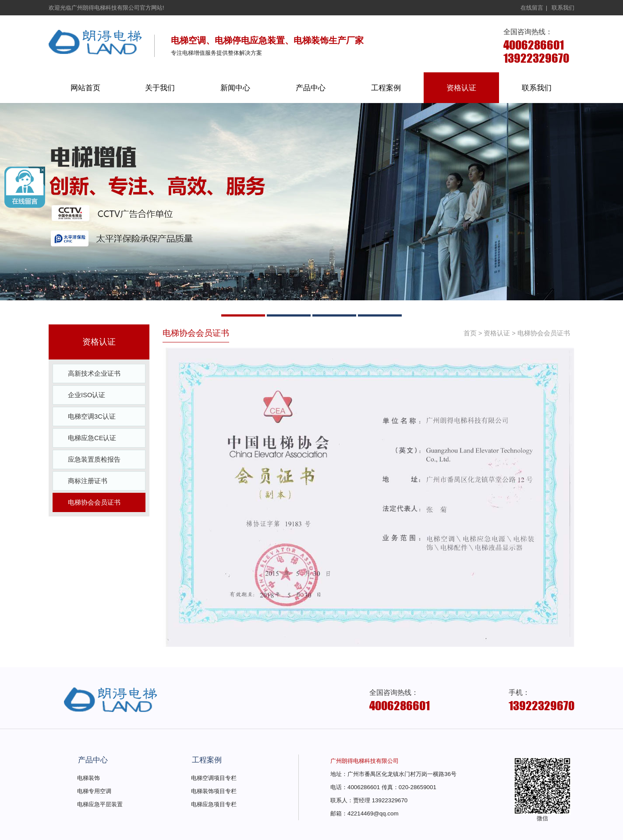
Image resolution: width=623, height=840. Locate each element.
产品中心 (311, 88)
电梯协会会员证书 (544, 333)
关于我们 (160, 88)
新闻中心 (235, 88)
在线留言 (532, 8)
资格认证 (461, 88)
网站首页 (85, 88)
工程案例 (386, 88)
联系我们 (563, 8)
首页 (470, 333)
